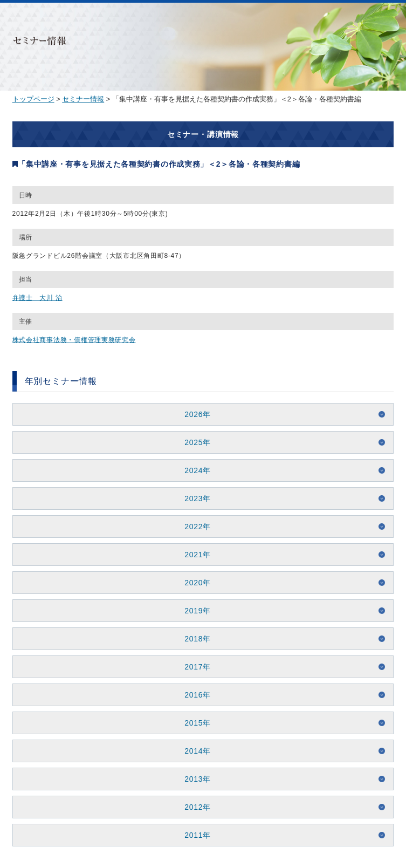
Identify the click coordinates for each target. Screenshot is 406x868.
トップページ (33, 99)
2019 (194, 611)
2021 (194, 555)
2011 (194, 835)
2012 (194, 807)
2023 (194, 498)
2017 (194, 667)
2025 (194, 442)
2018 (194, 639)
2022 (194, 527)
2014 (194, 751)
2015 (194, 723)
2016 (194, 695)
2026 (194, 414)
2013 (194, 779)
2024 (194, 470)
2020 (194, 583)
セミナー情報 (83, 99)
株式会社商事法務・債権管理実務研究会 (74, 340)
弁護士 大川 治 (37, 298)
